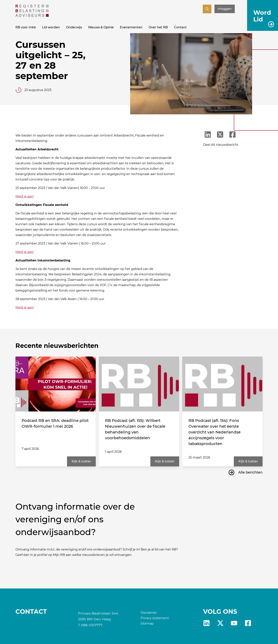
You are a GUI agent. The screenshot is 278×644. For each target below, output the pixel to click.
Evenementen (131, 27)
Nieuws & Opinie (101, 27)
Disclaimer (149, 613)
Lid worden (51, 27)
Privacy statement (155, 618)
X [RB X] (220, 623)
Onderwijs (74, 27)
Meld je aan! (25, 196)
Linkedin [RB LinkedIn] (206, 623)
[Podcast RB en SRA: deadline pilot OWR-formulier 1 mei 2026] (56, 384)
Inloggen (225, 9)
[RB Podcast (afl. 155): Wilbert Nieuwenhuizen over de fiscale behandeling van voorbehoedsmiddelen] (139, 384)
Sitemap (147, 623)
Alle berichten (250, 472)
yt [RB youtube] (234, 623)
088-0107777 (92, 625)
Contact (180, 27)
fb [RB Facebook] (248, 623)
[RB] (32, 16)
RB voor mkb (26, 27)
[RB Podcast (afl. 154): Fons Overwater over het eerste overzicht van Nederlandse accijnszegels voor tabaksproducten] (222, 384)
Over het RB (158, 27)
